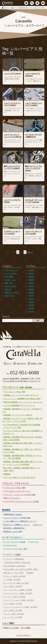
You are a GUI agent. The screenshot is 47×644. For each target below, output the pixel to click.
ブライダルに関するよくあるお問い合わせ (20, 477)
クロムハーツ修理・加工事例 (15, 576)
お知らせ (8, 289)
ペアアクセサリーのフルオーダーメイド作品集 (21, 502)
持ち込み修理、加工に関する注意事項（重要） (21, 569)
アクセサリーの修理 (11, 555)
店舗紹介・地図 (36, 364)
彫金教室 (6, 510)
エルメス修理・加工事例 (13, 604)
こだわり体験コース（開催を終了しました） (20, 521)
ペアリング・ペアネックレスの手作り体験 (20, 495)
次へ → (30, 252)
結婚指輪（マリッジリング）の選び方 (18, 415)
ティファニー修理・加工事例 (15, 597)
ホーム (9, 364)
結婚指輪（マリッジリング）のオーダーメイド (21, 395)
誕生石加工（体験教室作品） (15, 528)
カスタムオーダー (10, 545)
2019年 (31, 289)
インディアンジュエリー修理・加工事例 (19, 600)
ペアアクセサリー (11, 273)
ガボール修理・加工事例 (13, 611)
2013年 (31, 308)
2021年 (31, 283)
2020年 (31, 286)
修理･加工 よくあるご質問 (14, 573)
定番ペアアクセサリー (12, 498)
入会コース (38, 525)
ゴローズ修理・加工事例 (13, 586)
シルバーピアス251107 (13, 74)
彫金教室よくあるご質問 (13, 532)
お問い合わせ (21, 364)
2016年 (31, 299)
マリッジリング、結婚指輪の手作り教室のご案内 (22, 399)
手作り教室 (9, 277)
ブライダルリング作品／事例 (15, 392)
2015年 (31, 302)
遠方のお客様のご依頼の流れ (15, 566)
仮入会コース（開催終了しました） (17, 525)
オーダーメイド (10, 280)
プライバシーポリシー (23, 635)
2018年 (31, 293)
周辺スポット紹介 (11, 293)
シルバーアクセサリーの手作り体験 (17, 518)
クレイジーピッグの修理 (13, 617)
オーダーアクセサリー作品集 (15, 542)
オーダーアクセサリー (12, 537)
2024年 (31, 273)
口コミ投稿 (26, 628)
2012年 (31, 312)
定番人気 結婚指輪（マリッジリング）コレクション (23, 402)
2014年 (31, 305)
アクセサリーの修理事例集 (14, 559)
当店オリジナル (10, 286)
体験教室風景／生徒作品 (13, 514)
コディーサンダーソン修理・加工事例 (18, 590)
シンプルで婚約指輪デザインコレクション (20, 405)
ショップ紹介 (8, 623)
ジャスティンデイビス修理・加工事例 (18, 593)
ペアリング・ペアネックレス (15, 483)
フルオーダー (34, 542)
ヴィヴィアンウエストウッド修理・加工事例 (20, 607)
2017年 (31, 296)
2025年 (31, 270)
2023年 (31, 277)
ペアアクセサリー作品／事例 (15, 488)
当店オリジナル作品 (11, 628)
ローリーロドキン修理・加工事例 (16, 583)
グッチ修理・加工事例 (12, 580)
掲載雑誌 (7, 474)
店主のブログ (10, 296)
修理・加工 (9, 283)
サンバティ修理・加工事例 (14, 614)
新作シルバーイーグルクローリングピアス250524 (34, 168)
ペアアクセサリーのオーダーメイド (17, 491)
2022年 (31, 280)
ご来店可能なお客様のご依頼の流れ (17, 563)
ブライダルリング (11, 270)
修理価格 (30, 573)
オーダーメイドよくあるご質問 (15, 549)
